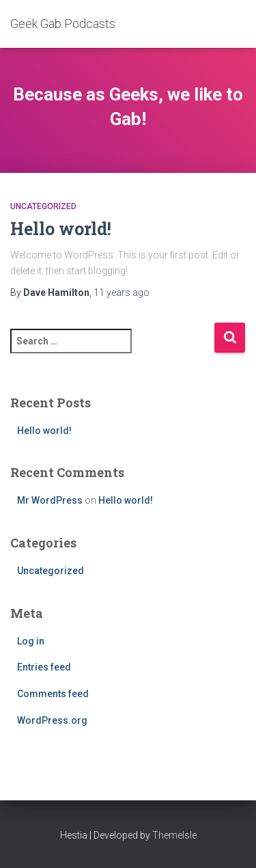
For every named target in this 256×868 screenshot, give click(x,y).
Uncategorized (43, 206)
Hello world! (61, 229)
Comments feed (53, 694)
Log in (31, 641)
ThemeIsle (174, 835)
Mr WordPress (50, 500)
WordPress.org (52, 720)
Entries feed (44, 667)
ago (122, 293)
